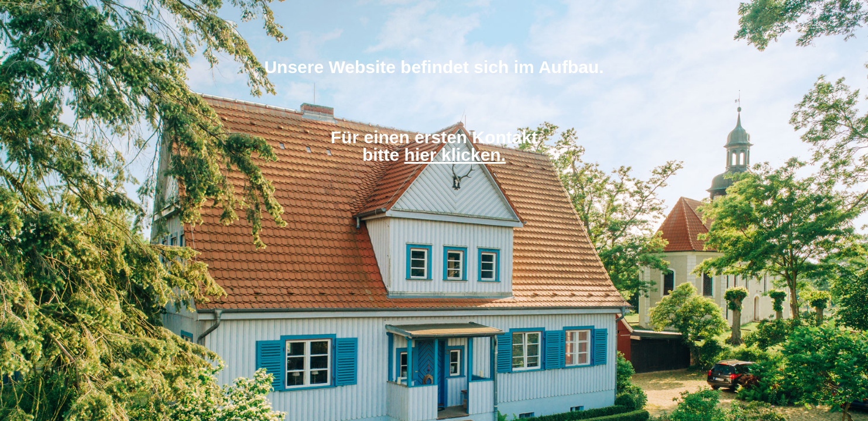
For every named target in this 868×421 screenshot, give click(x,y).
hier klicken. (455, 155)
